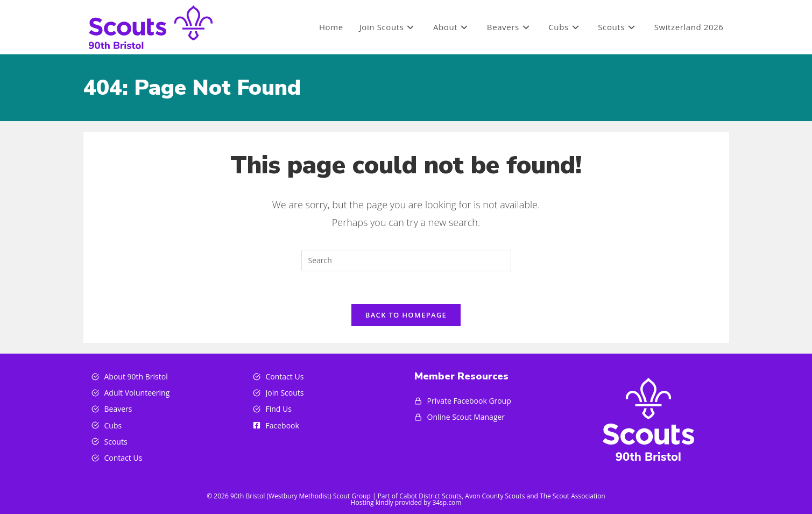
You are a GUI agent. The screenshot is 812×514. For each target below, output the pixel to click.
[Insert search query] (406, 260)
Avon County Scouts (495, 496)
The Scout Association (573, 496)
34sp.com (447, 502)
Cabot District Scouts (430, 496)
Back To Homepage (406, 315)
